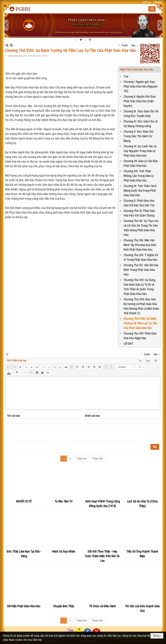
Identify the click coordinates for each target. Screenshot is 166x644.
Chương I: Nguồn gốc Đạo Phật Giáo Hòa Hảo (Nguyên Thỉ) (141, 86)
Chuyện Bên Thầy (64, 606)
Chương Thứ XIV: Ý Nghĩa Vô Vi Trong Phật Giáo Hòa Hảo (141, 257)
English (158, 2)
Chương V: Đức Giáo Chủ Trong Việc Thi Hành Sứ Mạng (139, 136)
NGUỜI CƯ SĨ (24, 501)
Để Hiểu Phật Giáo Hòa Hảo (24, 606)
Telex (148, 361)
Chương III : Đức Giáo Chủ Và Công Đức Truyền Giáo (141, 114)
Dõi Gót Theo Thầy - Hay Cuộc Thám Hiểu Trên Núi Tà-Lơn (102, 556)
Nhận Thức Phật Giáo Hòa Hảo (137, 70)
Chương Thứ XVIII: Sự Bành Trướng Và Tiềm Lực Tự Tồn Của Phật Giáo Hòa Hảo (140, 323)
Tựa (126, 76)
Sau (133, 45)
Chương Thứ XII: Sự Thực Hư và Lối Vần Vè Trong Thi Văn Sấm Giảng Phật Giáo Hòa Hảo (141, 228)
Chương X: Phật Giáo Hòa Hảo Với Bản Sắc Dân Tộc (139, 203)
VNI (156, 361)
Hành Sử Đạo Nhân (64, 551)
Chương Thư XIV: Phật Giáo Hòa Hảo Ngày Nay (140, 336)
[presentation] (33, 434)
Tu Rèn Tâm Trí (64, 501)
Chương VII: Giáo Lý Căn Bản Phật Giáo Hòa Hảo (141, 163)
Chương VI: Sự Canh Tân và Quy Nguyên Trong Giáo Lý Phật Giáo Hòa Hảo (140, 151)
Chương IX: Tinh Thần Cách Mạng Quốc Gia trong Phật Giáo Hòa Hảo (140, 191)
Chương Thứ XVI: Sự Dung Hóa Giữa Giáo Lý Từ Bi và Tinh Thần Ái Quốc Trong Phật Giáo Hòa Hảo (139, 287)
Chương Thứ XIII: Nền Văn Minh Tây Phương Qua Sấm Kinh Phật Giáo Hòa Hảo (140, 245)
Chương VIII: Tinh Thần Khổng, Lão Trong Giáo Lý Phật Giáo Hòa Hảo (139, 176)
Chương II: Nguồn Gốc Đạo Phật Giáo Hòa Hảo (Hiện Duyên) (140, 101)
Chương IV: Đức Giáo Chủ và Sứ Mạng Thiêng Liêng (141, 124)
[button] (152, 9)
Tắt (140, 361)
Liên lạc (147, 2)
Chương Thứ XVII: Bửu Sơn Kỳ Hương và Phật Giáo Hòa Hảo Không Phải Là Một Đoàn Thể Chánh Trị (141, 306)
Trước (125, 45)
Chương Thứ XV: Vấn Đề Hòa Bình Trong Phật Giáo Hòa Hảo (141, 270)
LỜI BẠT (128, 344)
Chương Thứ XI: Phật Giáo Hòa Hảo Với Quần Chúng (139, 213)
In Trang (7, 354)
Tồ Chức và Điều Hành (102, 606)
